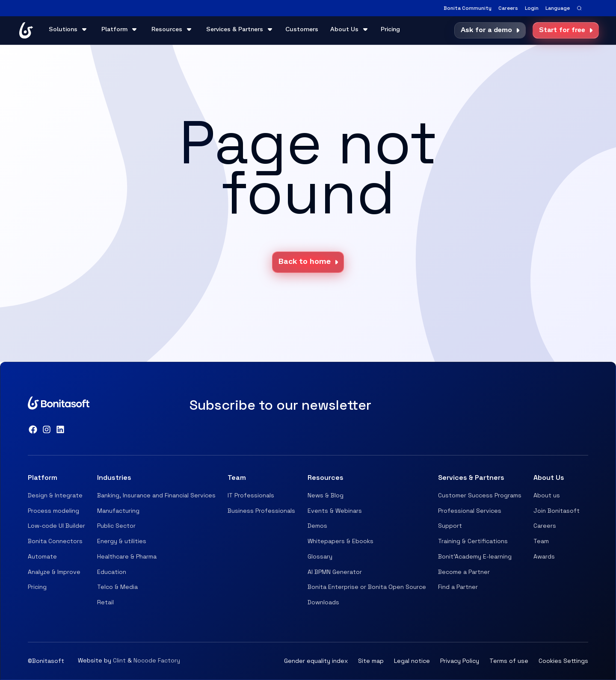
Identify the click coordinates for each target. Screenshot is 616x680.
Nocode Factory (157, 660)
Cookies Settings (563, 661)
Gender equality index (316, 661)
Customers (302, 30)
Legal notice (412, 661)
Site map (371, 661)
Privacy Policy (460, 661)
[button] (558, 8)
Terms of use (509, 661)
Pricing (390, 30)
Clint (119, 660)
